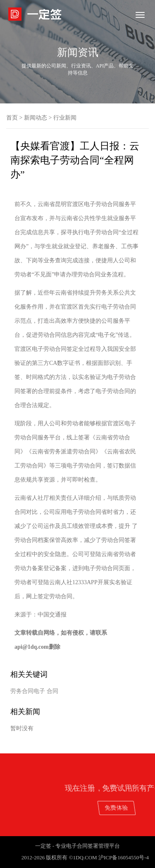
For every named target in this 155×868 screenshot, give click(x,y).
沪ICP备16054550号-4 (124, 857)
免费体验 (128, 807)
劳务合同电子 (28, 691)
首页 (12, 118)
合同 (52, 691)
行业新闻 (65, 118)
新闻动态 (36, 118)
